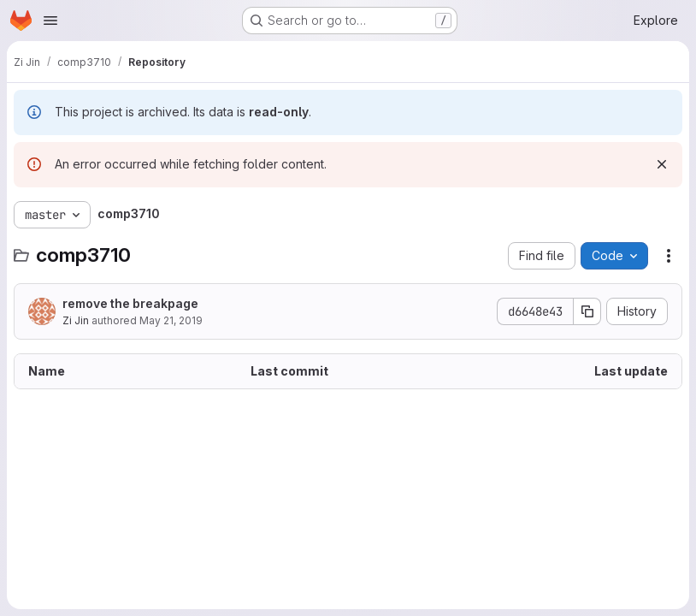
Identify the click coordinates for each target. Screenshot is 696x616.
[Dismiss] (662, 164)
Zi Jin (76, 320)
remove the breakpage (130, 303)
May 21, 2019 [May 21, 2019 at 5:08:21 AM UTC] (171, 320)
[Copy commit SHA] (587, 311)
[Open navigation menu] (50, 21)
